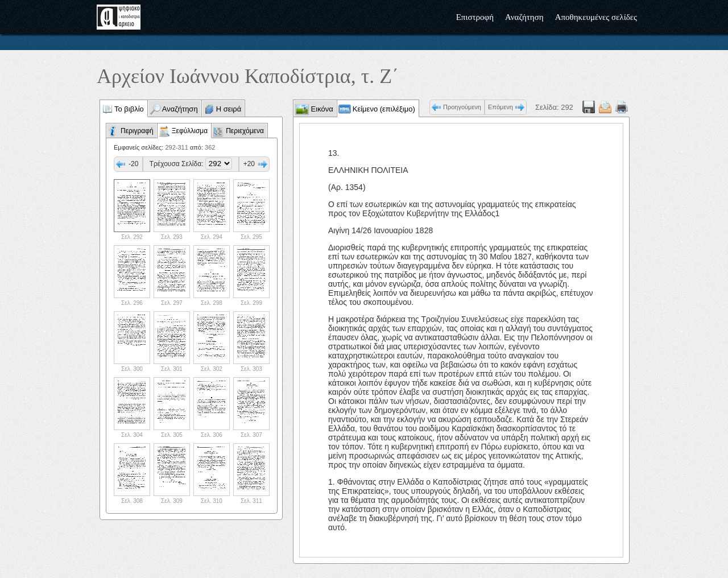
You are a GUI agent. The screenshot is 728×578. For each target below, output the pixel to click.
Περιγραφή (137, 131)
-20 (133, 164)
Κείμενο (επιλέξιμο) (384, 109)
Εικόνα (321, 109)
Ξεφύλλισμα (190, 131)
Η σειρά (229, 109)
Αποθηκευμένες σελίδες (596, 17)
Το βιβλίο (129, 109)
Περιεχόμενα (245, 131)
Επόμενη (500, 107)
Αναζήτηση (524, 17)
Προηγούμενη (462, 107)
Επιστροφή (475, 17)
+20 (249, 164)
